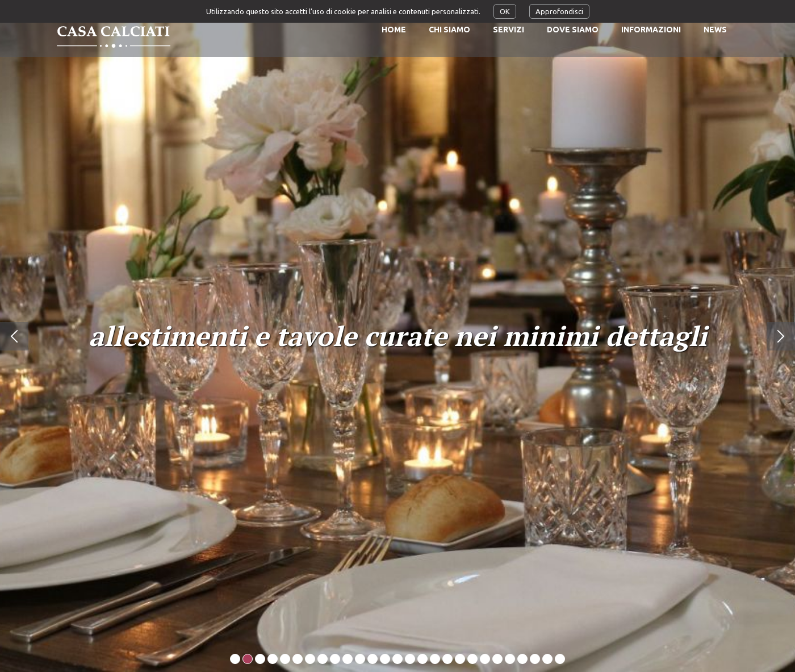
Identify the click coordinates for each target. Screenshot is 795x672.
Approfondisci (559, 11)
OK (505, 11)
